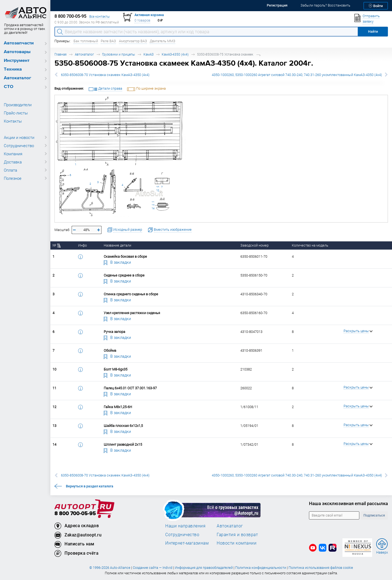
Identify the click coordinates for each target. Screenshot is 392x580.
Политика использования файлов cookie (321, 568)
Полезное (13, 178)
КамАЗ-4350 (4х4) (175, 54)
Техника (13, 69)
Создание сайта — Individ (153, 568)
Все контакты (99, 16)
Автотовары (17, 52)
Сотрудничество (19, 145)
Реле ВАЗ (108, 41)
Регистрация (277, 5)
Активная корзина (149, 15)
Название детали (117, 245)
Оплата (10, 170)
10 (158, 187)
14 (153, 208)
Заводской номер (255, 245)
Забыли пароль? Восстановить (325, 5)
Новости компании (237, 543)
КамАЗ (148, 54)
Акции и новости (19, 137)
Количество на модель (310, 245)
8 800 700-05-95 (75, 514)
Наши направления (185, 526)
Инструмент (17, 61)
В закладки (117, 262)
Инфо (82, 245)
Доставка (13, 162)
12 (158, 190)
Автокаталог (18, 78)
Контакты (13, 121)
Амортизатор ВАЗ (133, 41)
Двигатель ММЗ (163, 41)
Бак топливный (86, 41)
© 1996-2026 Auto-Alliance (110, 568)
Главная (60, 54)
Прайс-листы (16, 113)
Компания (13, 154)
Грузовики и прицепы (119, 54)
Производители (18, 105)
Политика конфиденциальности (261, 568)
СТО (9, 87)
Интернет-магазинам (187, 543)
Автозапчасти (19, 43)
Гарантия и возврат (237, 535)
